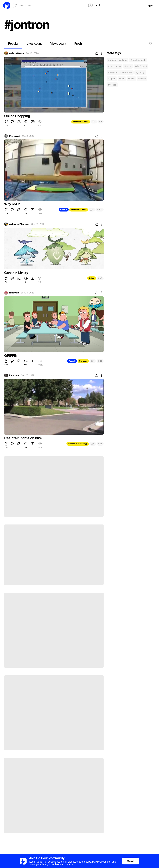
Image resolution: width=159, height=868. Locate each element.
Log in (150, 6)
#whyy (131, 79)
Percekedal (15, 136)
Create (95, 5)
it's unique (14, 375)
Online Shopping (17, 116)
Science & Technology (78, 444)
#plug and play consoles (120, 72)
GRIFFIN (11, 356)
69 (100, 361)
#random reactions (118, 60)
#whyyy (142, 79)
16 (100, 278)
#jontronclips (115, 66)
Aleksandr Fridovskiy (19, 224)
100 (100, 210)
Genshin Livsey (16, 273)
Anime (92, 278)
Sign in (131, 861)
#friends (112, 85)
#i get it (112, 79)
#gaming (140, 72)
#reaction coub (138, 60)
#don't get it (141, 66)
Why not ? (12, 204)
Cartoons (83, 361)
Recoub (64, 210)
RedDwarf (14, 293)
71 (100, 444)
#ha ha (128, 66)
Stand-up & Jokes (81, 122)
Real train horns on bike (23, 438)
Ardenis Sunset (16, 53)
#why (122, 79)
